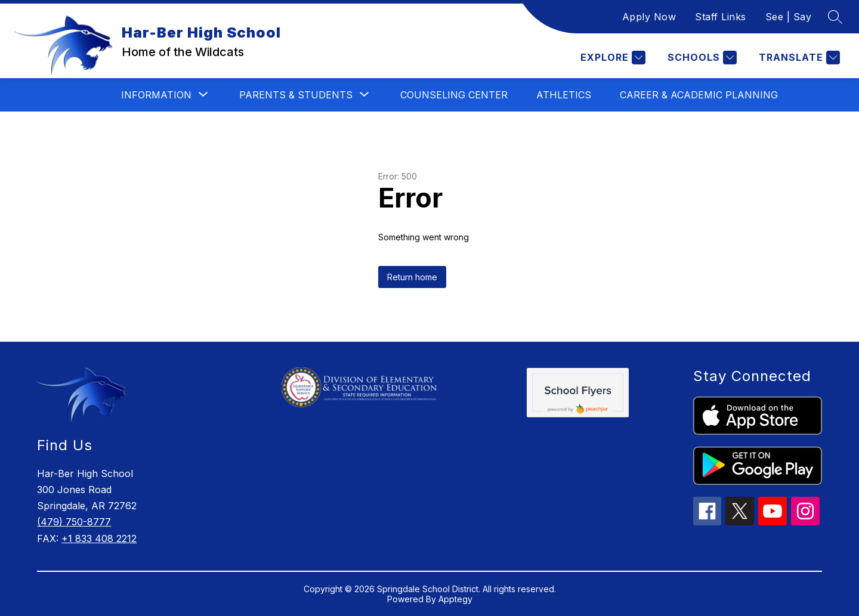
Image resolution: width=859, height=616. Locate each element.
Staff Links (721, 17)
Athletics (564, 95)
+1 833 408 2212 (99, 538)
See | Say (789, 17)
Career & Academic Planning (699, 95)
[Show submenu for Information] (156, 95)
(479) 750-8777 (74, 522)
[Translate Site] (798, 58)
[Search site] (835, 17)
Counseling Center (454, 95)
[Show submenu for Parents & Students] (296, 95)
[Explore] (611, 58)
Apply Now (649, 17)
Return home (412, 277)
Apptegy (455, 599)
